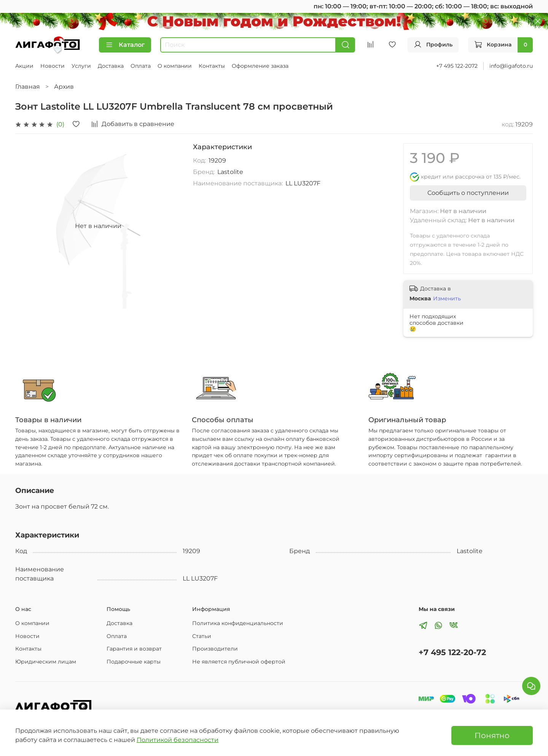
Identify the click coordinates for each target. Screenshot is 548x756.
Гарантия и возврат (134, 649)
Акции (24, 66)
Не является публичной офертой (239, 662)
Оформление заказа (260, 66)
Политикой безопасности (178, 740)
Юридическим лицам (46, 662)
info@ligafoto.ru (511, 66)
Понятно (492, 735)
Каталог (125, 45)
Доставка (111, 66)
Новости (53, 66)
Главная (28, 87)
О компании (175, 66)
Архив (64, 87)
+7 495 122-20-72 (452, 652)
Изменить (447, 298)
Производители (215, 649)
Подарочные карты (134, 662)
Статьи (202, 636)
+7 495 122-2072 (457, 66)
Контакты (212, 66)
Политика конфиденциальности (238, 623)
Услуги (81, 66)
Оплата (141, 66)
